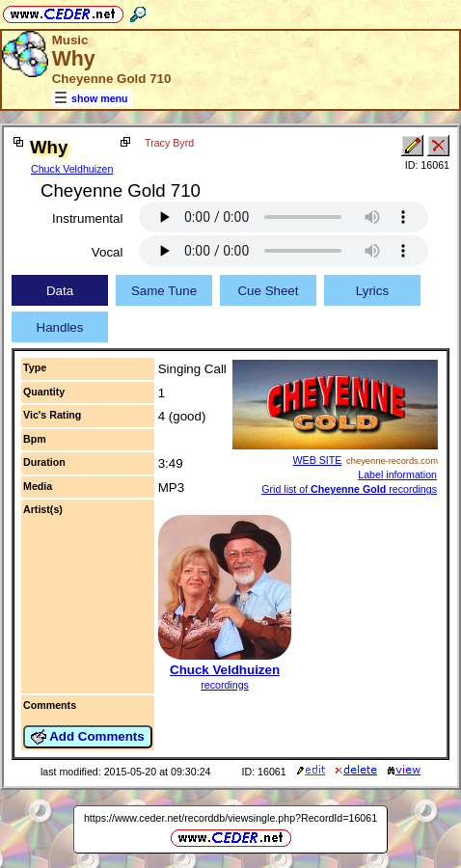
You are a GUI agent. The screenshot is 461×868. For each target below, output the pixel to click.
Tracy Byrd (169, 143)
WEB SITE (317, 460)
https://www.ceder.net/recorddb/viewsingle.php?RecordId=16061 (230, 818)
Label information (397, 475)
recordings (225, 685)
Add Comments (88, 737)
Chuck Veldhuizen (72, 169)
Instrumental (87, 218)
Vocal (108, 252)
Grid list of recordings (349, 489)
